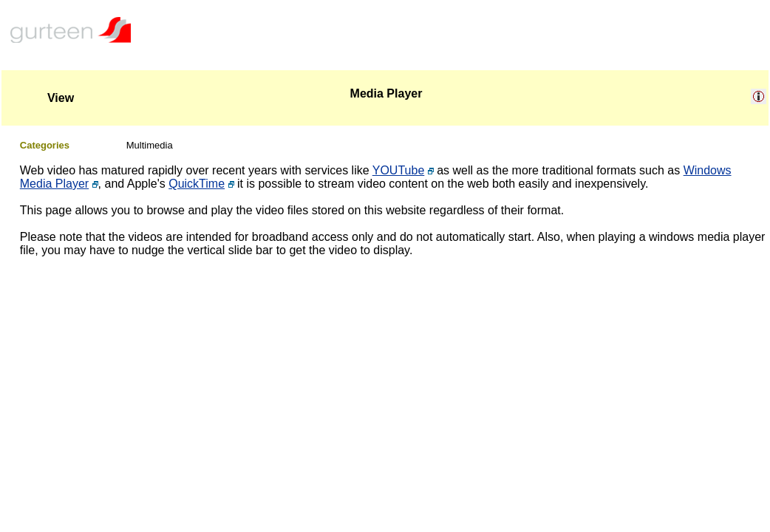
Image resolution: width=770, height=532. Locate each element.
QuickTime (197, 184)
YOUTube (399, 170)
